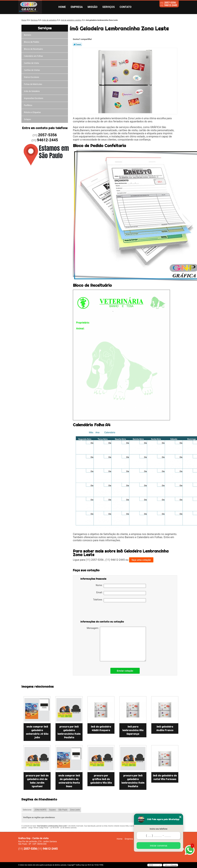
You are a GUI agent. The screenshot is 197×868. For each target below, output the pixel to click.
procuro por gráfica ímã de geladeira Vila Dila (101, 779)
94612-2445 (171, 5)
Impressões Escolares (34, 98)
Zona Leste (75, 810)
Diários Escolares (31, 77)
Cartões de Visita (31, 63)
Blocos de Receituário (33, 49)
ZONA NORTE (41, 810)
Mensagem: (116, 644)
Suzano (52, 810)
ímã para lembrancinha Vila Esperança (133, 730)
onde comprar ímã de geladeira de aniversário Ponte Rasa (69, 781)
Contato (126, 7)
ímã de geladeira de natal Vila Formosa (165, 777)
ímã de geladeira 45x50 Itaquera (101, 728)
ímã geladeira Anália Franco (165, 728)
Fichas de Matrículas (33, 84)
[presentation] (101, 612)
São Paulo (63, 810)
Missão (93, 7)
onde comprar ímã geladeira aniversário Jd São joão (37, 732)
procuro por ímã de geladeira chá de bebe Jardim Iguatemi (37, 781)
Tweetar (77, 44)
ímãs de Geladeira (32, 91)
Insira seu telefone (159, 829)
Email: (121, 593)
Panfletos (28, 105)
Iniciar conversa (158, 846)
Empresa (77, 7)
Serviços (108, 7)
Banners (28, 35)
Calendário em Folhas (33, 56)
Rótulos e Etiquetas (32, 112)
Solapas (27, 119)
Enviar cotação (125, 671)
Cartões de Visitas (32, 70)
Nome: (121, 586)
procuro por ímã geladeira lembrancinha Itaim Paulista (69, 732)
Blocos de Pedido (32, 42)
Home (62, 7)
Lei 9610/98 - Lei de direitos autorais (63, 828)
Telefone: (120, 600)
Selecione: (27, 810)
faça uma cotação (141, 560)
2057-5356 (170, 3)
